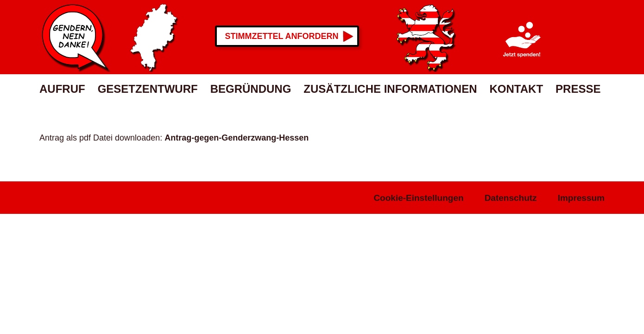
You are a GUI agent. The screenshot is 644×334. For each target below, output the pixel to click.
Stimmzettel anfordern (282, 36)
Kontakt (517, 89)
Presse (578, 89)
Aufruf (62, 89)
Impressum (581, 198)
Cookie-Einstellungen (418, 198)
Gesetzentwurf (148, 89)
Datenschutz (511, 198)
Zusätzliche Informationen (390, 89)
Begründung (251, 89)
